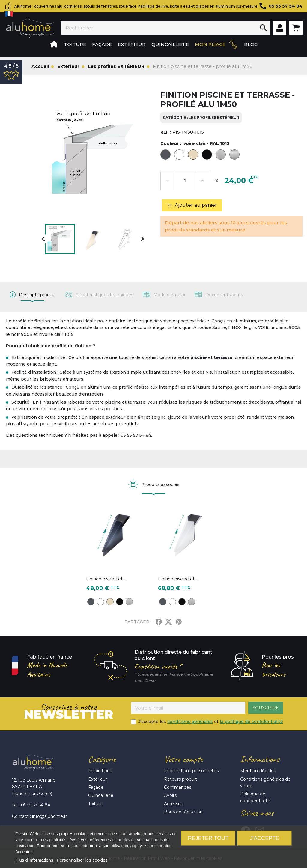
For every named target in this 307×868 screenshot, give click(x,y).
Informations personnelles (191, 771)
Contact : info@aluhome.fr (39, 816)
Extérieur (98, 779)
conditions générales (190, 722)
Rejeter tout (208, 838)
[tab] (32, 295)
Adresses (173, 804)
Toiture (95, 804)
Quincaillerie (101, 795)
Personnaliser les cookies (82, 860)
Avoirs (170, 795)
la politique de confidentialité (251, 722)
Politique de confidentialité (255, 797)
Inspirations (100, 771)
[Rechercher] (159, 28)
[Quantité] (185, 181)
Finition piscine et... (106, 579)
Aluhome (30, 28)
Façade (96, 787)
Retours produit (180, 779)
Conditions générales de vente (265, 782)
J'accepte (265, 838)
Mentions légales (258, 771)
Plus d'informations (34, 860)
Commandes (178, 787)
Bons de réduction (183, 812)
